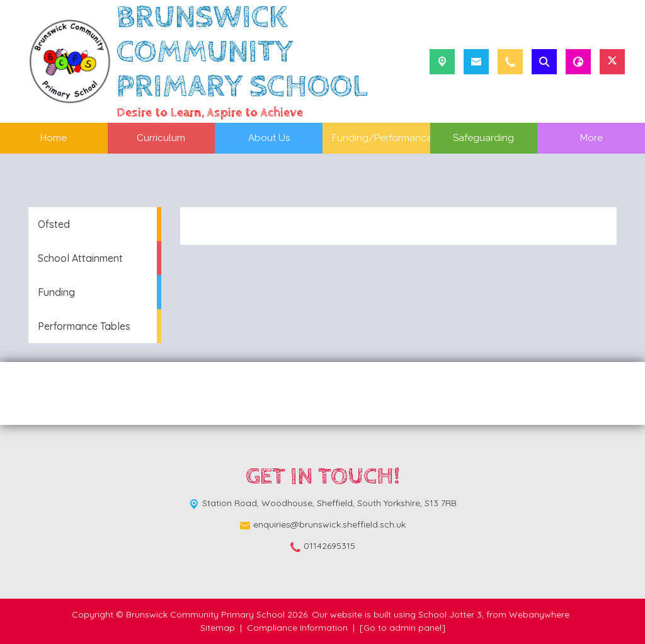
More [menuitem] (591, 138)
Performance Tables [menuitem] (84, 326)
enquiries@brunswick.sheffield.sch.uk (329, 524)
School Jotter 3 (450, 614)
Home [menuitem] (54, 138)
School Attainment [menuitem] (80, 258)
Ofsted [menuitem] (54, 224)
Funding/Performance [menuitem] (382, 138)
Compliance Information (297, 628)
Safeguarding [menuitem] (483, 138)
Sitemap (218, 628)
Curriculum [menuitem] (161, 138)
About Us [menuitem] (269, 138)
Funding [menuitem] (56, 292)
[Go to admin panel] (402, 628)
